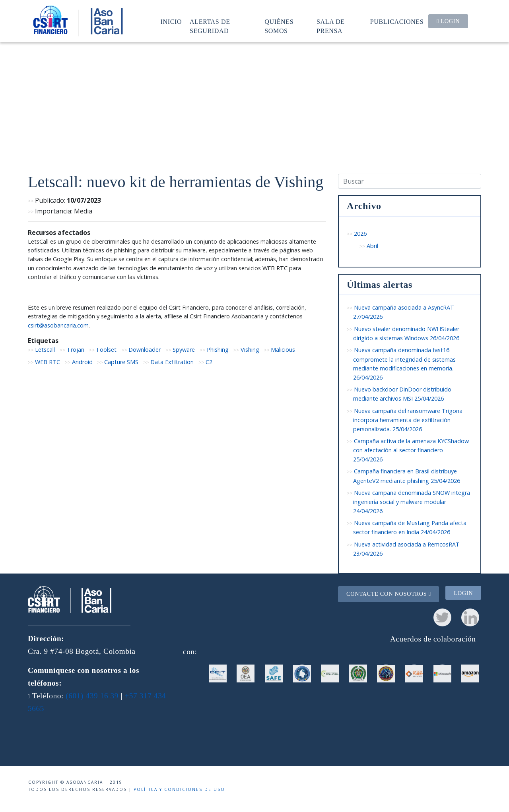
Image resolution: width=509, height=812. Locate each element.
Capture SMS (121, 362)
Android (82, 362)
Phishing (218, 350)
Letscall (45, 350)
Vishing (250, 350)
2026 (360, 234)
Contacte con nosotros (389, 594)
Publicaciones (397, 22)
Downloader (145, 350)
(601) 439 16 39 (92, 696)
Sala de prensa (331, 26)
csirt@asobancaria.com (58, 325)
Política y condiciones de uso (179, 789)
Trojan (76, 350)
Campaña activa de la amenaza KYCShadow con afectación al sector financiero (411, 450)
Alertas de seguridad (210, 26)
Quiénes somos (279, 26)
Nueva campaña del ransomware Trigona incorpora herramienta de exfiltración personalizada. (408, 420)
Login (448, 21)
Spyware (184, 350)
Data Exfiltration (172, 362)
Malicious (283, 350)
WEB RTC (48, 362)
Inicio (171, 22)
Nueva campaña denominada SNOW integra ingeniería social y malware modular (412, 502)
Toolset (106, 350)
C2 (209, 362)
